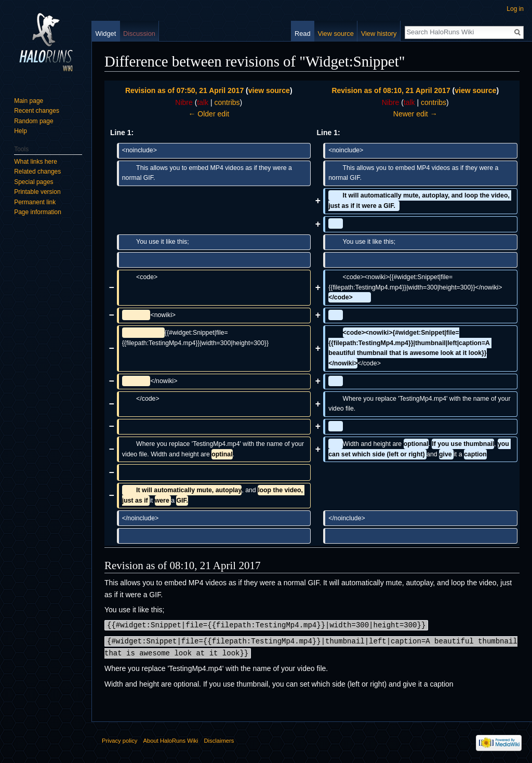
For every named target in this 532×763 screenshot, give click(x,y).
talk (203, 102)
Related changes (37, 172)
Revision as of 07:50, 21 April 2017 (184, 90)
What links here (36, 162)
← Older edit (209, 114)
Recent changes (37, 111)
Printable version (37, 192)
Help (21, 131)
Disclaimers (219, 739)
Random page (34, 121)
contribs (227, 102)
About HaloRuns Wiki (171, 739)
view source (269, 90)
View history (379, 34)
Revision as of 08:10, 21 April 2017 (391, 90)
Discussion (139, 34)
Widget (105, 34)
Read (303, 34)
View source (335, 34)
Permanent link (35, 202)
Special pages (34, 182)
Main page (29, 101)
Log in (515, 9)
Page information (38, 212)
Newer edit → (415, 114)
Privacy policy (119, 739)
